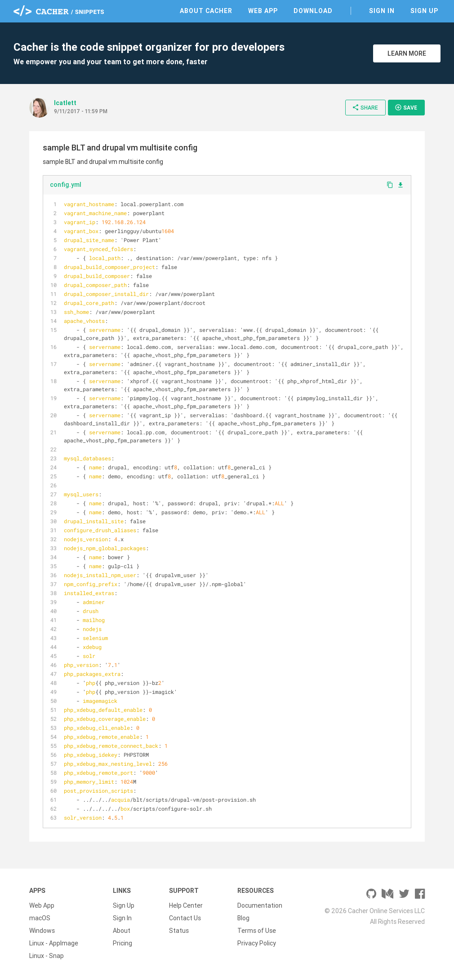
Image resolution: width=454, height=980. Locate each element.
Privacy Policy (257, 943)
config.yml (66, 185)
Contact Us (185, 918)
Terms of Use (257, 931)
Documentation (260, 905)
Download (313, 11)
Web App (263, 11)
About (122, 931)
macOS (40, 918)
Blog (243, 918)
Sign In (382, 11)
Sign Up (424, 11)
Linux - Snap (47, 956)
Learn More (407, 53)
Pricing (122, 943)
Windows (42, 931)
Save (406, 107)
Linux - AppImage (54, 943)
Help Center (186, 905)
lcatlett (65, 103)
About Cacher (206, 11)
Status (179, 931)
